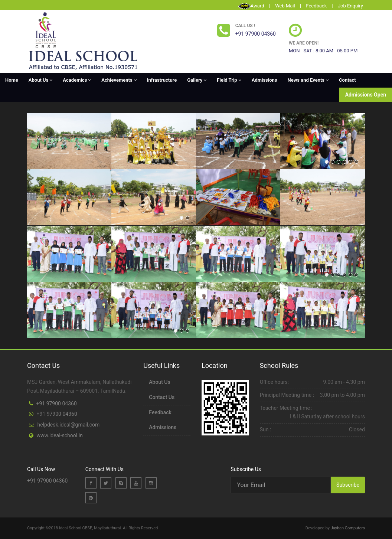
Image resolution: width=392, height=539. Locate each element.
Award (257, 6)
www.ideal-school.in (59, 435)
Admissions (264, 80)
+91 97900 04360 (56, 404)
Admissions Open (366, 95)
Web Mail (285, 6)
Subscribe (348, 485)
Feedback (316, 6)
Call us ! (245, 26)
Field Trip (229, 80)
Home (12, 80)
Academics (77, 80)
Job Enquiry (350, 6)
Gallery (197, 80)
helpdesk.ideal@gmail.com (68, 425)
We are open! (304, 43)
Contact (347, 80)
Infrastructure (162, 80)
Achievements (119, 80)
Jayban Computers (348, 528)
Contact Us (162, 397)
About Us (41, 80)
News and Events (308, 80)
